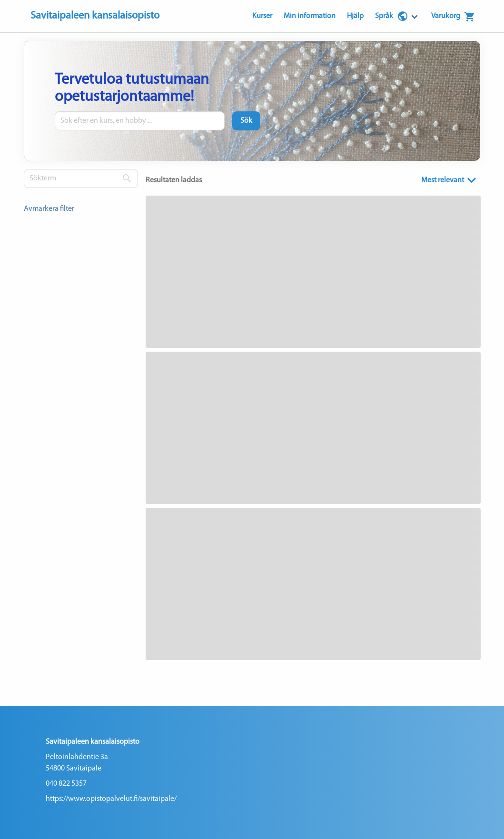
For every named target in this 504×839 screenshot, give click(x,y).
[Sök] (246, 121)
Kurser (262, 16)
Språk (392, 16)
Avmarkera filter (49, 209)
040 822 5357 (66, 784)
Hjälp (355, 16)
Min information (310, 16)
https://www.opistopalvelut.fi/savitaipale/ (111, 799)
